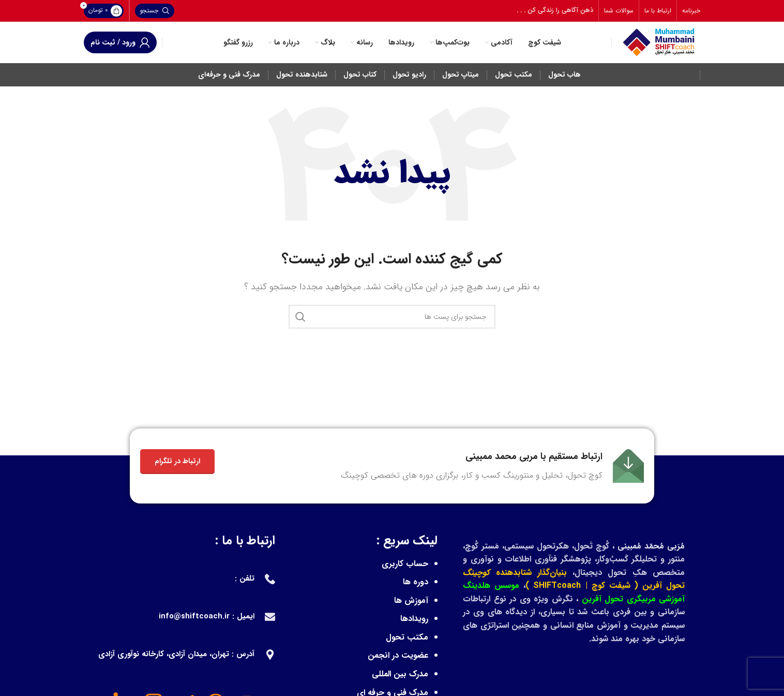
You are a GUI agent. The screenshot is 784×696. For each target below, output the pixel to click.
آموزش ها (411, 601)
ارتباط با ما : (245, 541)
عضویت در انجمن (398, 655)
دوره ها (416, 582)
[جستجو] (155, 11)
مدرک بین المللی (400, 674)
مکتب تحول (407, 637)
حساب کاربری (405, 564)
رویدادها (414, 619)
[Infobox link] (492, 466)
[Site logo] (659, 42)
